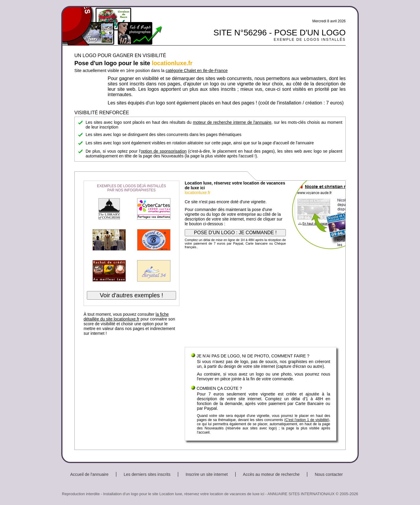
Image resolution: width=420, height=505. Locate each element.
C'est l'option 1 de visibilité (307, 420)
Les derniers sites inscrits (147, 474)
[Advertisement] (261, 299)
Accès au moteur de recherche (271, 474)
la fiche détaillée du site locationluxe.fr (126, 317)
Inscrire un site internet (207, 474)
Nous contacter (329, 474)
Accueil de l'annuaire (89, 474)
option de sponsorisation (164, 151)
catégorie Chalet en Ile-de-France (197, 71)
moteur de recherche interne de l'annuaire (232, 122)
